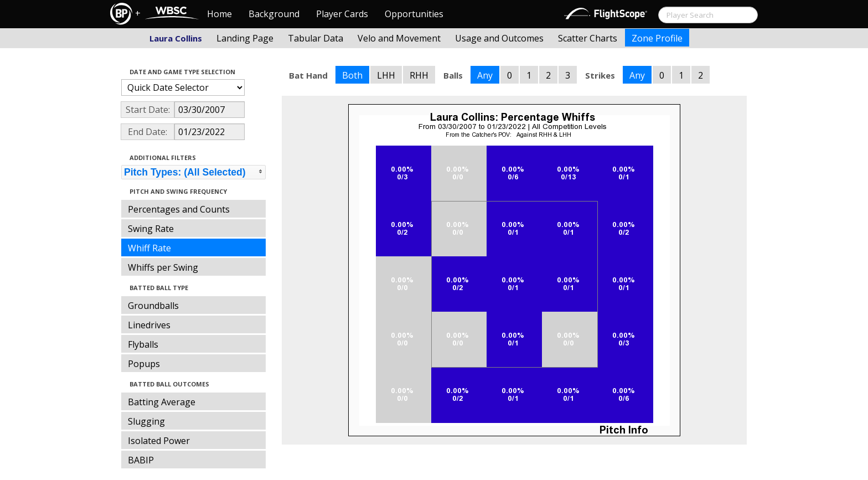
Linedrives (149, 325)
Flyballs (143, 344)
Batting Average (162, 402)
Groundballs (153, 306)
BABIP (141, 460)
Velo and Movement (399, 38)
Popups (144, 364)
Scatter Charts (588, 38)
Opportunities (414, 14)
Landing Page (245, 38)
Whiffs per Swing (163, 267)
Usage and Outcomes (499, 38)
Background (274, 14)
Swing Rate (151, 229)
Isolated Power (159, 441)
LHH (386, 75)
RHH (419, 75)
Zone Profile (657, 38)
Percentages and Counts (179, 209)
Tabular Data (316, 38)
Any (485, 75)
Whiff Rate (149, 248)
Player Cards (342, 14)
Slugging (146, 421)
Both (352, 75)
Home (219, 14)
